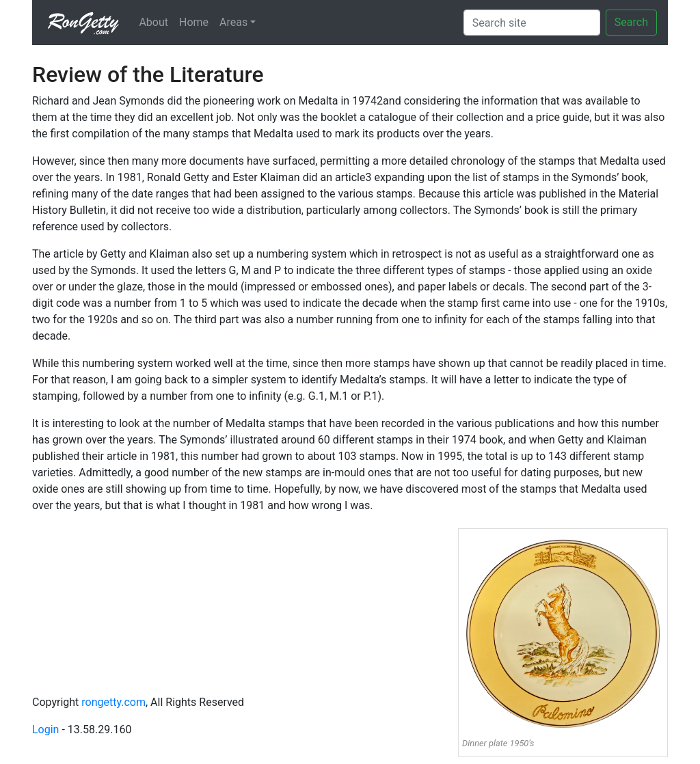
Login (45, 729)
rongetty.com (113, 702)
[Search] (532, 23)
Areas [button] (233, 22)
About (153, 22)
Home (194, 22)
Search (631, 22)
